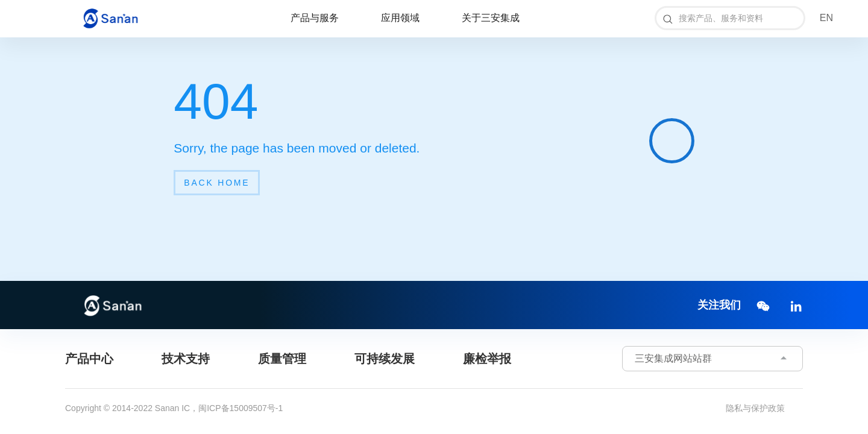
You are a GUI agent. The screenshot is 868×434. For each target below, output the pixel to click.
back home (217, 183)
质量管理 (282, 359)
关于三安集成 (491, 18)
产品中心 (89, 359)
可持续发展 (385, 359)
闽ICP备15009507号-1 (241, 408)
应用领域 (400, 18)
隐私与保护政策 (755, 408)
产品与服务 (315, 18)
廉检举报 (487, 359)
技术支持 (186, 359)
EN (826, 18)
